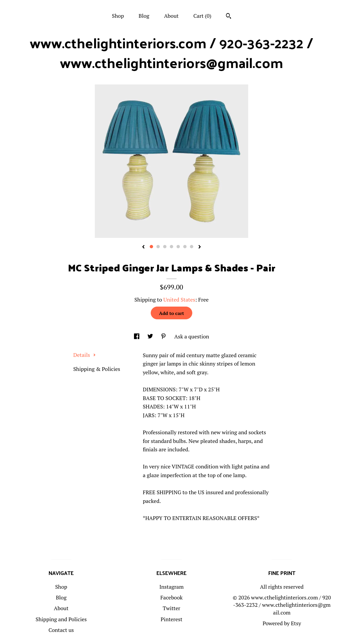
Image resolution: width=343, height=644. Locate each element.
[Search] (229, 17)
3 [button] (165, 247)
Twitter (171, 608)
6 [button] (185, 247)
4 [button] (171, 247)
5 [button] (178, 247)
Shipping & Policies (97, 369)
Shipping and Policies (61, 619)
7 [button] (192, 247)
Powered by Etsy (282, 623)
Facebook (172, 597)
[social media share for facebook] (137, 336)
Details (85, 355)
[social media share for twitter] (151, 336)
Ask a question (192, 336)
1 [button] (151, 247)
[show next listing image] (200, 247)
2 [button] (158, 247)
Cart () (202, 16)
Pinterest (172, 619)
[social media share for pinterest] (164, 336)
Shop (118, 16)
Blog (144, 16)
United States (179, 300)
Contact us (61, 630)
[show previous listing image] (143, 247)
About (171, 16)
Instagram (172, 587)
